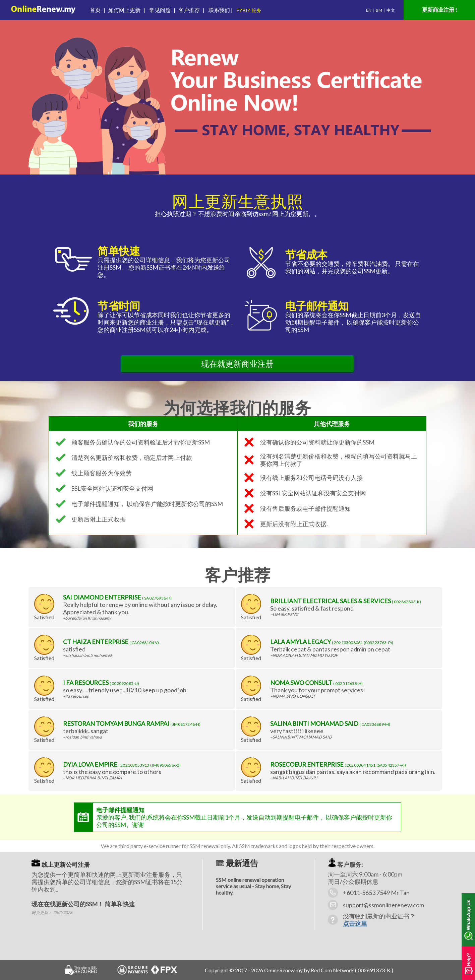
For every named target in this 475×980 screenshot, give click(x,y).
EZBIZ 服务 (250, 10)
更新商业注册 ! (439, 10)
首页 (96, 10)
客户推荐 (189, 10)
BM (379, 10)
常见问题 (160, 10)
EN (369, 10)
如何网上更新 (124, 10)
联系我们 (218, 10)
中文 (390, 10)
